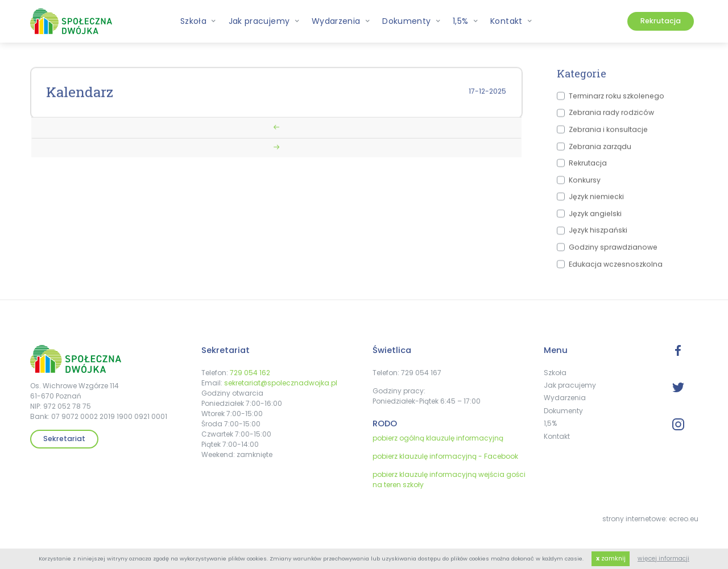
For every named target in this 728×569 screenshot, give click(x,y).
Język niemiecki (596, 200)
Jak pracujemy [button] (264, 21)
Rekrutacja (661, 21)
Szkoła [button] (198, 21)
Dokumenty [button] (411, 21)
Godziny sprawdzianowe (613, 250)
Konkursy (585, 183)
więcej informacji (663, 558)
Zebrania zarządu (600, 149)
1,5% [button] (466, 21)
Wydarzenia (565, 398)
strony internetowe (634, 519)
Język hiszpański (598, 233)
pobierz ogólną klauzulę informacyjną (438, 438)
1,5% (550, 423)
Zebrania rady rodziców (611, 116)
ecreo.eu (684, 519)
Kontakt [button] (511, 21)
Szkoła (555, 373)
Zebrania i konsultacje (608, 132)
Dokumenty (563, 411)
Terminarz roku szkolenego (617, 99)
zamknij (611, 558)
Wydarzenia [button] (341, 21)
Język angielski (595, 216)
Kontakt (557, 436)
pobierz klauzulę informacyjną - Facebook (445, 456)
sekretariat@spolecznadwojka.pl (281, 383)
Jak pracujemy (570, 385)
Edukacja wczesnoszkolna (616, 267)
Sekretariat (64, 439)
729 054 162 (250, 373)
